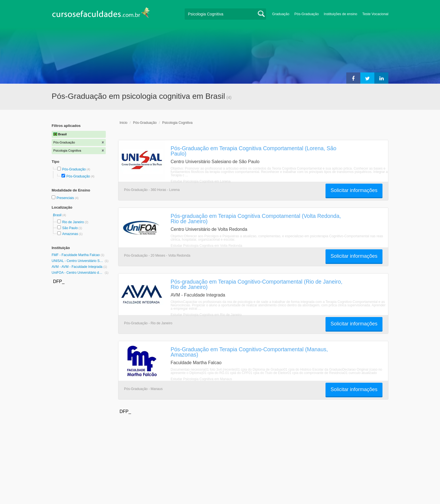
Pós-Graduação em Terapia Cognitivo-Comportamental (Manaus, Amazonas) (249, 352)
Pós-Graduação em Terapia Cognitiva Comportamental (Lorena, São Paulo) (254, 151)
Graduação (281, 14)
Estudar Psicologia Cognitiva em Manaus (201, 379)
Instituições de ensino (341, 14)
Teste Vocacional (375, 14)
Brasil (58, 215)
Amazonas (70, 234)
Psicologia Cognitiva (177, 123)
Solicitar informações (354, 190)
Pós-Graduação (307, 14)
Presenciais (66, 198)
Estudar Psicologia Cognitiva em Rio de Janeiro (206, 315)
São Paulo (70, 228)
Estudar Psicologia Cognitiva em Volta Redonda (206, 246)
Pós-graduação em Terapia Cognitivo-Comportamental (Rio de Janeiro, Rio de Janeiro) (256, 284)
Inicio (123, 123)
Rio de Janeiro (73, 222)
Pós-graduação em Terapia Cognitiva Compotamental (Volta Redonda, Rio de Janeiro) (256, 219)
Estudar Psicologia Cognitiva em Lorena (200, 181)
